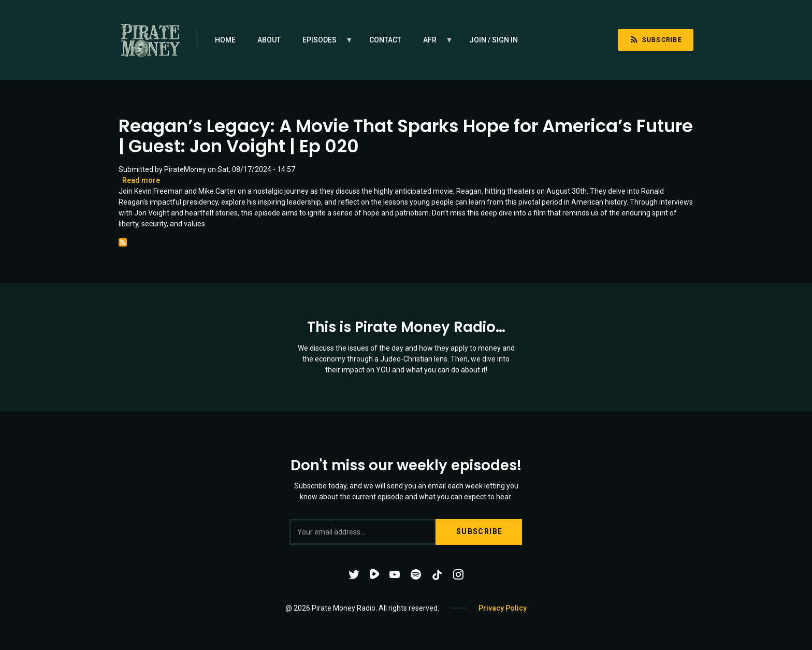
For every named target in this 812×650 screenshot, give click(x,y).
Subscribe (656, 40)
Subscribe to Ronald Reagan (123, 242)
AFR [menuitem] (433, 43)
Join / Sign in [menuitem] (494, 40)
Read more (141, 180)
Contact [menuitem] (385, 40)
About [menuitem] (269, 40)
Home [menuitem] (225, 40)
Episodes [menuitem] (322, 43)
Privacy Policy (503, 608)
